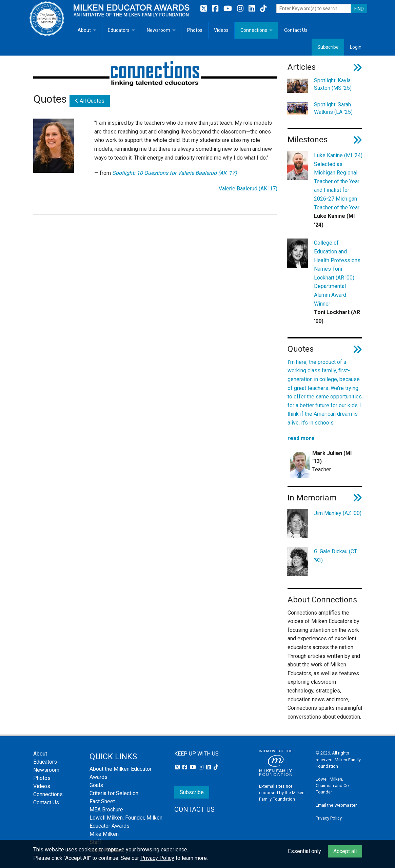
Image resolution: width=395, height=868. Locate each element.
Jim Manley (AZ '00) (338, 513)
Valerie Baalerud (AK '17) (248, 189)
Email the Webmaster (336, 805)
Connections (254, 30)
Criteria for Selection (114, 793)
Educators (119, 30)
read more (301, 438)
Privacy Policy (329, 818)
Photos (195, 30)
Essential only (304, 851)
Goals (96, 785)
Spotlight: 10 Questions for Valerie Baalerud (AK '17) (175, 173)
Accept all (345, 851)
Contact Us (296, 30)
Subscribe (328, 47)
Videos (221, 30)
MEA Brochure (106, 810)
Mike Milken (104, 834)
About (84, 30)
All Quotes (90, 101)
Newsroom (159, 30)
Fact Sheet (102, 801)
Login (356, 47)
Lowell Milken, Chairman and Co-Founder (333, 786)
